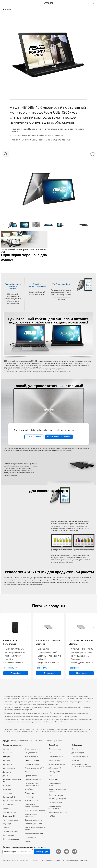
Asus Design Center (56, 757)
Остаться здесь (34, 437)
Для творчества (9, 768)
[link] (49, 3)
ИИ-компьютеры (55, 749)
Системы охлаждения (11, 831)
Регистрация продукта (57, 799)
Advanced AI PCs (55, 768)
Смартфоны (7, 753)
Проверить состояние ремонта (57, 790)
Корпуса (6, 828)
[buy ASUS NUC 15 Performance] (16, 642)
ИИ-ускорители (31, 753)
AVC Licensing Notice (57, 764)
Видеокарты (7, 824)
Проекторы (7, 789)
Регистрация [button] (42, 852)
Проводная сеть (31, 776)
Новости (75, 749)
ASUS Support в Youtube (58, 812)
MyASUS (52, 816)
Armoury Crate (54, 772)
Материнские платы (10, 820)
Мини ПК (6, 808)
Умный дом (29, 789)
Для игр (6, 776)
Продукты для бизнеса (34, 780)
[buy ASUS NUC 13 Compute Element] (81, 642)
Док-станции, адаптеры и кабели (35, 829)
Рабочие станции (9, 812)
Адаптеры (29, 772)
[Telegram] (75, 852)
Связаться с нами (55, 803)
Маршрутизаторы (32, 764)
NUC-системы (8, 805)
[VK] (66, 852)
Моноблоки (7, 793)
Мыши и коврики (32, 801)
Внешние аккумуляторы (34, 833)
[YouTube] (58, 852)
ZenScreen (49, 741)
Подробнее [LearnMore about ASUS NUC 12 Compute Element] (49, 673)
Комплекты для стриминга (35, 810)
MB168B (7, 10)
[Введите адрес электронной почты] (18, 852)
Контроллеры (30, 837)
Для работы (7, 764)
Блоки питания (8, 835)
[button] (3, 3)
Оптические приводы (11, 839)
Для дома (6, 761)
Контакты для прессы (80, 757)
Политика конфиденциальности (76, 861)
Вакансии (75, 760)
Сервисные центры (56, 795)
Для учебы (7, 772)
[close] (86, 426)
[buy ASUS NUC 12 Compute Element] (48, 642)
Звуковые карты (31, 757)
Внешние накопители (33, 749)
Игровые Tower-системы (12, 801)
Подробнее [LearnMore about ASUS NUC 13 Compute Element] (81, 673)
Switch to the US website (59, 437)
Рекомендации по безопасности (55, 807)
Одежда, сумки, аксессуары (31, 815)
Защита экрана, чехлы (34, 820)
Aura (50, 776)
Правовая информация (51, 861)
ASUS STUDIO (54, 760)
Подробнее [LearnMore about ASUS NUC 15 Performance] (16, 673)
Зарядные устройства (33, 824)
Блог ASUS (53, 753)
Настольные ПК (9, 797)
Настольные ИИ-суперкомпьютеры (32, 784)
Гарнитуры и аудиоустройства (32, 806)
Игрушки (28, 841)
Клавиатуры (30, 797)
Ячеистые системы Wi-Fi (34, 768)
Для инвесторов (78, 753)
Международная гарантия (55, 784)
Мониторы (7, 786)
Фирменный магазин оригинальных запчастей (81, 765)
